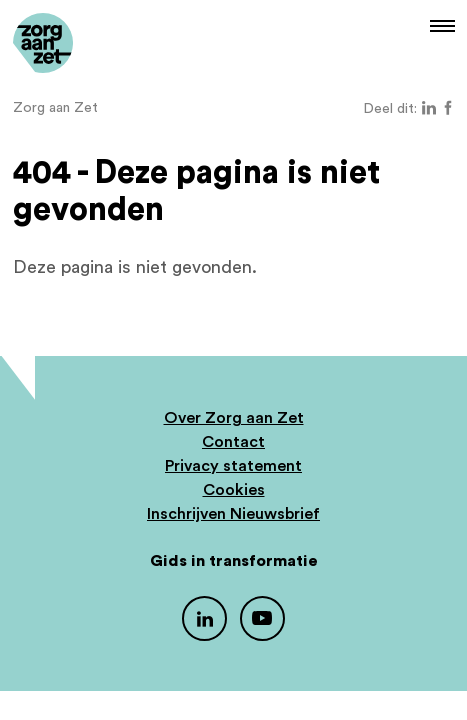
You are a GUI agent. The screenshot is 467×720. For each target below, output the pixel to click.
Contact (233, 442)
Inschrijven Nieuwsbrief (233, 514)
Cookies (234, 490)
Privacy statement (233, 466)
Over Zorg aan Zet (234, 418)
